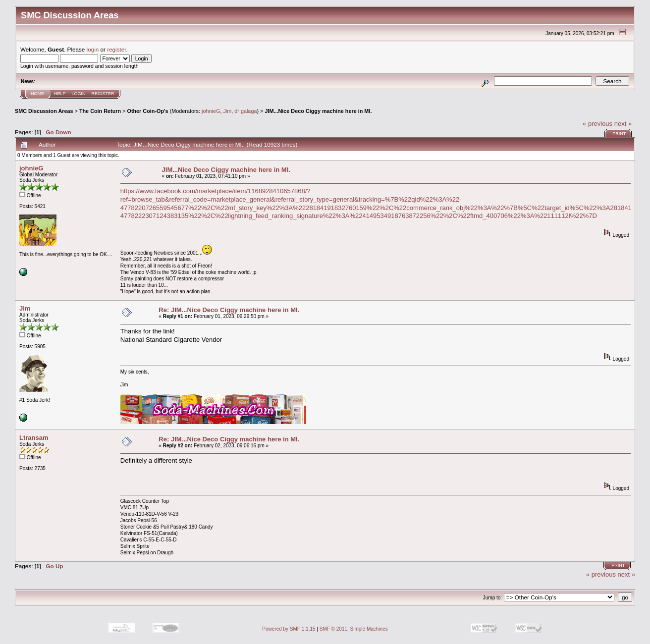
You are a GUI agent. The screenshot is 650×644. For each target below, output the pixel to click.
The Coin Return (100, 111)
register (116, 49)
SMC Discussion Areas (44, 111)
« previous (597, 124)
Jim (227, 111)
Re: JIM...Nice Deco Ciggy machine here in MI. (229, 310)
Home (37, 94)
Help (60, 94)
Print (619, 134)
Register (103, 94)
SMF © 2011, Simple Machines (354, 629)
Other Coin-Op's (147, 111)
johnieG (211, 111)
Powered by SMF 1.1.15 (289, 629)
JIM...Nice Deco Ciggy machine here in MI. (318, 111)
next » (623, 124)
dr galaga (245, 111)
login (93, 49)
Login (79, 94)
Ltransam (34, 438)
